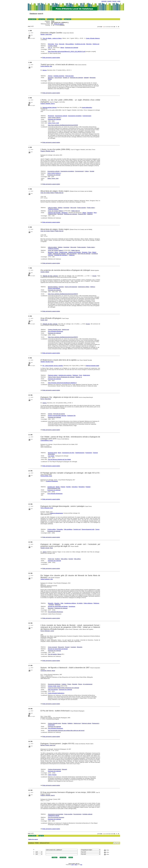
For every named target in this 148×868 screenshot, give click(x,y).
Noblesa (60, 208)
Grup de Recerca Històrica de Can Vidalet (59, 459)
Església (57, 559)
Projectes (61, 287)
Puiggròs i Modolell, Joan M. (48, 104)
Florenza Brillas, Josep (46, 476)
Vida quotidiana (70, 44)
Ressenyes (51, 116)
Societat (92, 171)
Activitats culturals (87, 814)
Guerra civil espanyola (71, 287)
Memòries (89, 44)
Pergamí (67, 647)
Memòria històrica (53, 287)
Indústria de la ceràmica (65, 375)
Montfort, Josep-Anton (46, 34)
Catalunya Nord (52, 214)
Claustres (57, 603)
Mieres (62, 48)
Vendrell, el (66, 78)
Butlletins (70, 723)
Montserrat (64, 213)
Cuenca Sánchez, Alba (46, 66)
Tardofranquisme (80, 453)
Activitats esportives (59, 76)
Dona (56, 44)
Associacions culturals (61, 116)
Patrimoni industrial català (92, 366)
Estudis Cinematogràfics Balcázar (57, 416)
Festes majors (91, 208)
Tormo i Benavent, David (47, 508)
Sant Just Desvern (72, 254)
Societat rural (51, 487)
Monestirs (51, 603)
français (114, 1)
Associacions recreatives (75, 116)
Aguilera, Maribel (45, 272)
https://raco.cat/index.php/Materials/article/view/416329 (63, 125)
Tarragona (90, 213)
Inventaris (73, 647)
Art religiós (80, 603)
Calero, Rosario (52, 775)
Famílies (68, 487)
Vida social (73, 208)
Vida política (64, 559)
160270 (45, 552)
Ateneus (45, 70)
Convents (51, 605)
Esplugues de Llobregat (72, 48)
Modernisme (87, 375)
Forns (81, 375)
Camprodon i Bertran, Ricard (48, 671)
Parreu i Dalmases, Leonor (47, 631)
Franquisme (89, 453)
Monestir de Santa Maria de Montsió (58, 606)
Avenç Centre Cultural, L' (54, 173)
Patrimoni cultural (53, 375)
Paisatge (88, 487)
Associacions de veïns (68, 453)
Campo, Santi (44, 320)
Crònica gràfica (52, 529)
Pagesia (63, 487)
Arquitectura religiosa (70, 603)
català (119, 1)
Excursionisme (77, 814)
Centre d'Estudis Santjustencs (56, 693)
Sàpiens (45, 403)
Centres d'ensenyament (54, 769)
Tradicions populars (53, 209)
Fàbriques (75, 375)
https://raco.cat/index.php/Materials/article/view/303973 (63, 337)
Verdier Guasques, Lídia (47, 579)
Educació (64, 769)
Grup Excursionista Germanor (56, 817)
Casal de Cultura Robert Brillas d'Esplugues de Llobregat (63, 688)
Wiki (81, 865)
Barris (60, 453)
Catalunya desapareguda (57, 513)
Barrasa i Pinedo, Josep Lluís (48, 745)
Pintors (69, 684)
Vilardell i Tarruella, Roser (47, 362)
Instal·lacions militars (84, 287)
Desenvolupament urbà (54, 488)
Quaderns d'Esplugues (52, 481)
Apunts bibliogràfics (87, 107)
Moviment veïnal (52, 453)
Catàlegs (64, 684)
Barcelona (51, 78)
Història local (65, 330)
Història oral (96, 44)
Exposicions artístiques (54, 684)
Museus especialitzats (54, 288)
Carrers (97, 529)
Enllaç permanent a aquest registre (51, 58)
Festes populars (82, 208)
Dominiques (72, 606)
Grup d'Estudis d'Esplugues (55, 331)
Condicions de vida (80, 44)
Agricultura (75, 487)
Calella (50, 254)
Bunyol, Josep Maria (46, 399)
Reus (95, 213)
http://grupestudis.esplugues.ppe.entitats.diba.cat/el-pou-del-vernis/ (66, 730)
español (109, 1)
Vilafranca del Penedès (54, 213)
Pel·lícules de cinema (59, 414)
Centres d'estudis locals (54, 330)
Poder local (51, 559)
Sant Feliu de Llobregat (84, 254)
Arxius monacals (52, 647)
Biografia (75, 684)
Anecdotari (66, 208)
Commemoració (87, 116)
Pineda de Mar (82, 214)
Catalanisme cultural (54, 816)
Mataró (94, 252)
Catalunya (90, 214)
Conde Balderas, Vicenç (47, 440)
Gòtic (62, 603)
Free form (117, 843)
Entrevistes (51, 44)
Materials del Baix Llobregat (50, 107)
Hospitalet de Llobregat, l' (61, 255)
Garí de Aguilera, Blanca (55, 654)
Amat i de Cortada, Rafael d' (48, 193)
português (104, 1)
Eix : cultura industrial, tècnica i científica (53, 366)
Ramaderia (82, 487)
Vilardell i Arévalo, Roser (47, 548)
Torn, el (50, 48)
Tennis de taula (69, 76)
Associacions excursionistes (56, 814)
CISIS (72, 865)
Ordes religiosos (88, 603)
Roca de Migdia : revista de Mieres (52, 38)
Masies (58, 487)
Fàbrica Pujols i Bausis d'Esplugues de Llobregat (61, 377)
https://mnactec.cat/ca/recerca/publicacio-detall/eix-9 (62, 383)
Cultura (87, 171)
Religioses (96, 603)
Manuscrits (61, 647)
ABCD (76, 865)
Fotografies (60, 529)
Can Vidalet (51, 456)
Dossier (94, 276)
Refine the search (59, 24)
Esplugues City (71, 416)
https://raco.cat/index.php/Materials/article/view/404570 (63, 294)
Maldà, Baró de (59, 193)
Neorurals (62, 44)
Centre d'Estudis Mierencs (93, 38)
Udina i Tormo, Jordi (53, 123)
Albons (84, 213)
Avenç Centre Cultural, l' (55, 118)
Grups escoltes (68, 814)
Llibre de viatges (52, 208)
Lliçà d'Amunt (58, 78)
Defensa (93, 287)
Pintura (80, 684)
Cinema (50, 414)
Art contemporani (88, 684)
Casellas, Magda (53, 46)
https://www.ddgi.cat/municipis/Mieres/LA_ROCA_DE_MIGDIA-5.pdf (66, 51)
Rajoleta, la (79, 377)
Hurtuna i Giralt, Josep (54, 686)
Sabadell (86, 78)
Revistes (64, 723)
